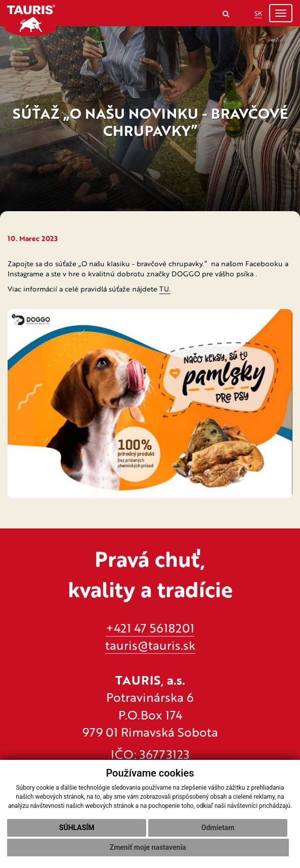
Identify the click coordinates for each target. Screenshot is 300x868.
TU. (165, 289)
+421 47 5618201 (150, 628)
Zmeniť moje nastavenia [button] (148, 847)
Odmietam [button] (218, 828)
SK (258, 13)
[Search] (226, 13)
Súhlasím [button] (77, 828)
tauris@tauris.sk (150, 645)
